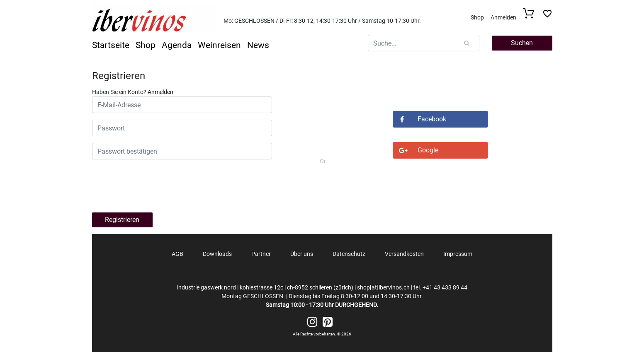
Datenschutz (349, 254)
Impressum (458, 254)
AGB (177, 254)
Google (416, 150)
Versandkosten (404, 254)
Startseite (111, 45)
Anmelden (503, 17)
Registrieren (119, 76)
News (258, 45)
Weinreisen (219, 45)
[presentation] (161, 184)
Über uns (302, 254)
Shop (477, 17)
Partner (261, 254)
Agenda (177, 45)
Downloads (217, 254)
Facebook (419, 119)
